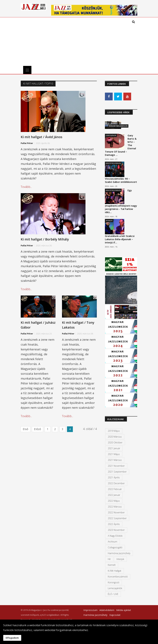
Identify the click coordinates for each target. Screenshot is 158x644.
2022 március (115, 507)
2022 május (114, 501)
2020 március (115, 437)
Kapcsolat (115, 615)
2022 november (116, 512)
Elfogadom (12, 638)
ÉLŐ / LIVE (113, 594)
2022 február (115, 489)
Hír (109, 559)
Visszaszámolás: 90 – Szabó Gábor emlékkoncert (121, 180)
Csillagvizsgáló (115, 547)
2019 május (114, 431)
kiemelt (112, 565)
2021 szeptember (117, 472)
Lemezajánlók (111, 135)
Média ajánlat (124, 610)
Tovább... (26, 187)
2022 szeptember (117, 518)
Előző (37, 429)
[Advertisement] (63, 42)
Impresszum (90, 610)
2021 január (114, 448)
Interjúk (109, 220)
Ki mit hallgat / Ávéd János (42, 137)
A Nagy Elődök (115, 536)
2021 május (114, 454)
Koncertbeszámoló (118, 577)
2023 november (116, 530)
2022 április (114, 524)
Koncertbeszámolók (113, 163)
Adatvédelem (107, 610)
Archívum (113, 542)
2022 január (114, 495)
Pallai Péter (27, 143)
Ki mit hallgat (115, 571)
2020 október (115, 442)
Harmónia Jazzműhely (119, 553)
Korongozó (114, 582)
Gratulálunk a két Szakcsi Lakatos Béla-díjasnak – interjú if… (120, 239)
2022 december (116, 483)
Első (25, 429)
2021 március (115, 460)
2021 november (116, 466)
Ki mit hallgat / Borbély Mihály (45, 239)
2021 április (114, 477)
